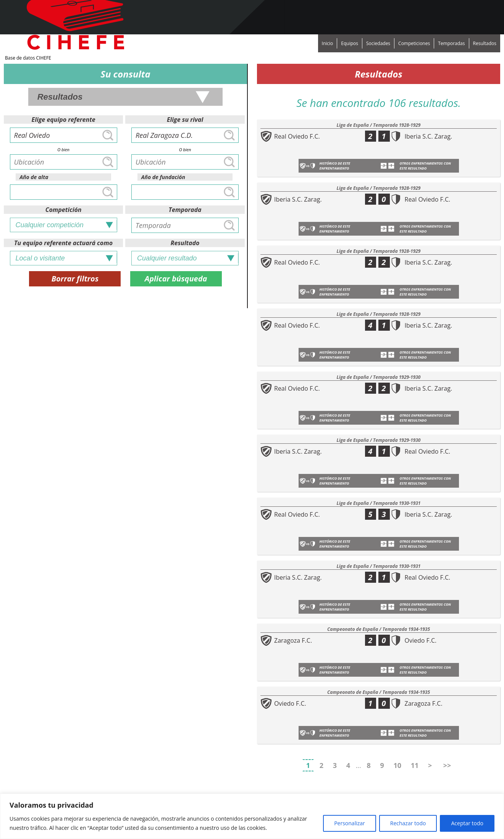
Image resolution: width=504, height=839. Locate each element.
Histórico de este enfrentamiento (335, 166)
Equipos (350, 43)
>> (447, 765)
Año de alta (34, 177)
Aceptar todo (467, 823)
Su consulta (125, 74)
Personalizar (350, 823)
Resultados (485, 43)
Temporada (185, 210)
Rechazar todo (408, 823)
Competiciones (414, 43)
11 (415, 765)
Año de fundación (163, 177)
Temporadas (451, 43)
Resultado (185, 243)
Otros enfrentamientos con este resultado (425, 166)
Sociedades (378, 43)
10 (397, 765)
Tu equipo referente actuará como (63, 243)
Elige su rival (185, 120)
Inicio (328, 43)
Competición (64, 210)
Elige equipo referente (64, 120)
